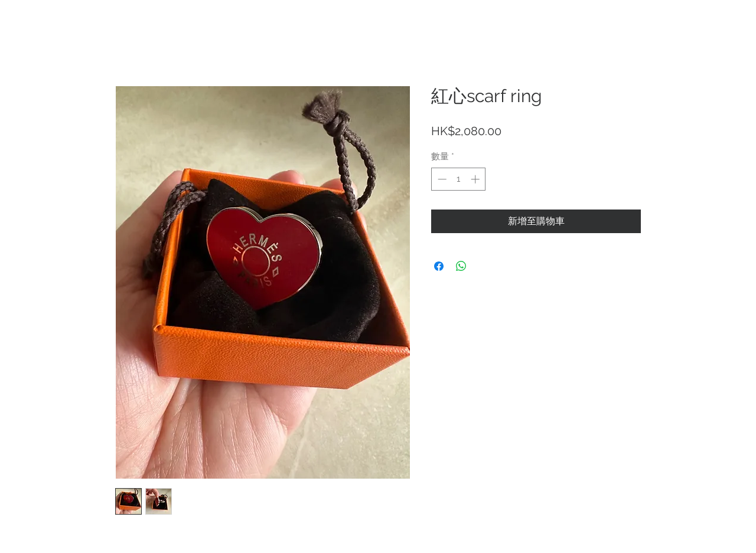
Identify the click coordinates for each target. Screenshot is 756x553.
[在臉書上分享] (439, 266)
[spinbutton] (459, 179)
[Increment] (476, 179)
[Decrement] (441, 179)
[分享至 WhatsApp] (461, 266)
